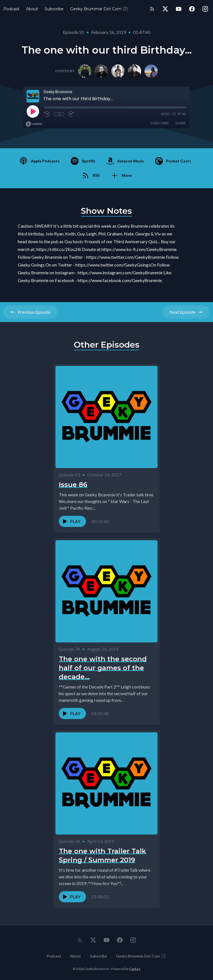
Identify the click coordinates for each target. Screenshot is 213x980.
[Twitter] (165, 9)
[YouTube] (179, 9)
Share (181, 123)
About (32, 9)
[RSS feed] (152, 9)
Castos (135, 969)
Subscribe (54, 9)
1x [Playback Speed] (59, 114)
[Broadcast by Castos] (34, 124)
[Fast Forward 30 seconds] (71, 114)
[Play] (33, 111)
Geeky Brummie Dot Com (99, 9)
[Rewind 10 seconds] (47, 114)
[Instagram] (205, 9)
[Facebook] (192, 9)
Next (186, 312)
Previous (30, 312)
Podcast (11, 9)
